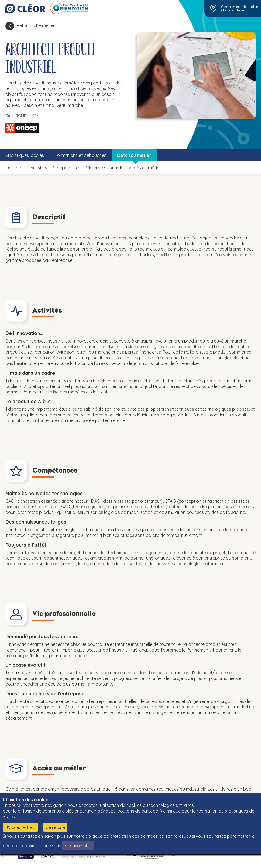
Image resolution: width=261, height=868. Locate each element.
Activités (39, 168)
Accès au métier (145, 168)
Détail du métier (134, 155)
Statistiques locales (25, 155)
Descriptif (16, 168)
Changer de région (236, 10)
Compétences (67, 168)
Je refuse (55, 827)
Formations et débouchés (81, 155)
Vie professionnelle (105, 168)
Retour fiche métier (36, 25)
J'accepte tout (20, 827)
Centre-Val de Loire (240, 7)
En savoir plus (78, 846)
